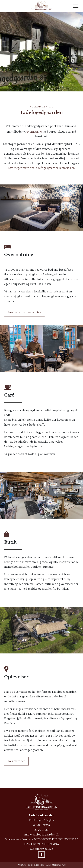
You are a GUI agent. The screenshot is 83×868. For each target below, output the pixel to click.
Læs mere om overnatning (25, 312)
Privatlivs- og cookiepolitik (31, 865)
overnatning (34, 132)
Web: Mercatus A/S (56, 865)
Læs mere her (16, 761)
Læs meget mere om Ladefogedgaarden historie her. (41, 168)
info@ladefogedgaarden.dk (42, 835)
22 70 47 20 (41, 830)
